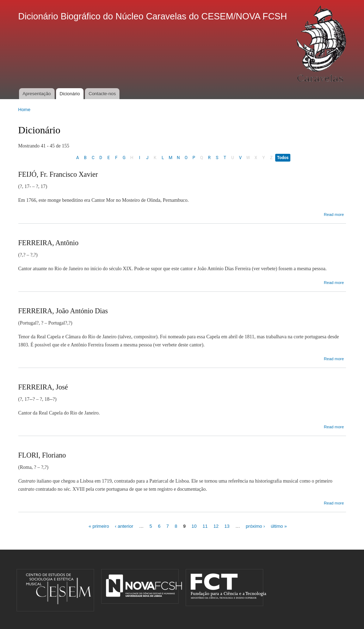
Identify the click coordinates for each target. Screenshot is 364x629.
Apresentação (37, 94)
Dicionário (70, 94)
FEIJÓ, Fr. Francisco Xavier (58, 174)
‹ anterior (124, 526)
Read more (334, 214)
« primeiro (99, 526)
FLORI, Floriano (42, 455)
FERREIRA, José (43, 387)
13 (227, 526)
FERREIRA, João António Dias (63, 311)
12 (216, 526)
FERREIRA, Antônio (48, 243)
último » (279, 526)
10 (194, 526)
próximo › (255, 526)
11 (205, 526)
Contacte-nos (102, 94)
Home (24, 110)
